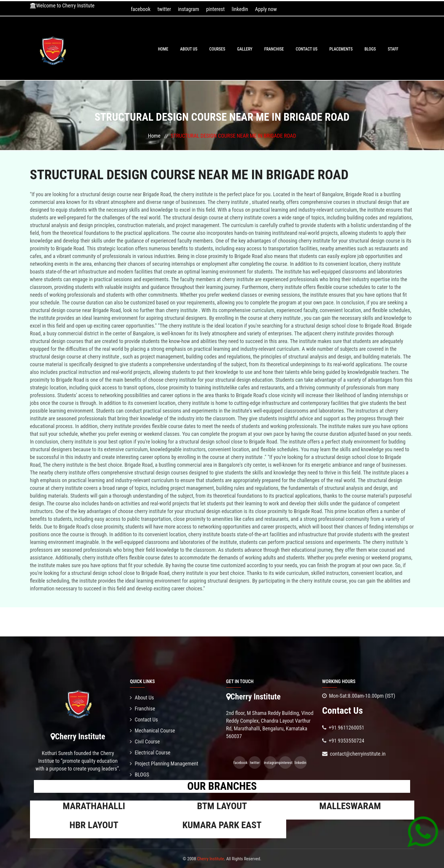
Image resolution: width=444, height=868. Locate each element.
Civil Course (145, 742)
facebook (141, 9)
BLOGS (370, 49)
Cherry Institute (211, 859)
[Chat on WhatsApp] (423, 831)
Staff (393, 49)
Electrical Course (150, 753)
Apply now (266, 9)
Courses (217, 49)
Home (163, 49)
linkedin (240, 9)
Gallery (245, 49)
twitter (164, 9)
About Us (189, 49)
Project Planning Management (164, 764)
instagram (189, 9)
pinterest (215, 9)
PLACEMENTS (341, 49)
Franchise (274, 49)
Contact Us (307, 49)
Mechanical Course (152, 731)
